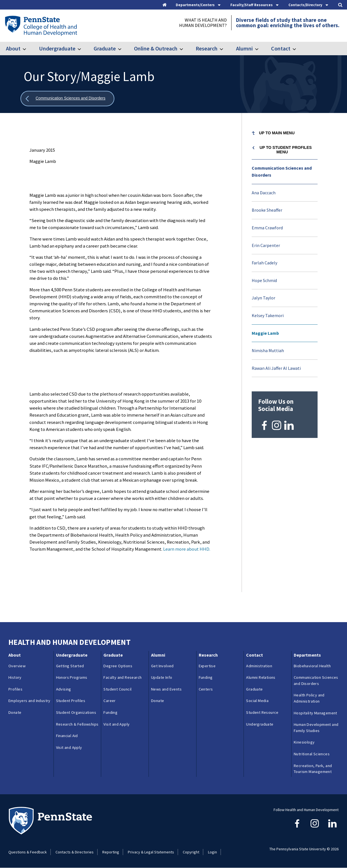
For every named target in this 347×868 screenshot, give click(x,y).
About (13, 48)
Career (109, 701)
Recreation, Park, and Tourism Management (313, 769)
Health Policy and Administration (309, 698)
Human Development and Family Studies (316, 728)
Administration (259, 666)
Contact (281, 48)
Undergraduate (57, 48)
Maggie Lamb (265, 333)
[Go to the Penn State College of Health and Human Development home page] (41, 26)
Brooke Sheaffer (267, 210)
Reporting (111, 852)
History (15, 677)
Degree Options (118, 666)
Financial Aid (67, 736)
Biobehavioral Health (312, 666)
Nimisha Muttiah (268, 350)
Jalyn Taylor (263, 298)
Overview (17, 666)
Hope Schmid (264, 280)
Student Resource (262, 712)
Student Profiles (71, 701)
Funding (110, 712)
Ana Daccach (264, 193)
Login (212, 852)
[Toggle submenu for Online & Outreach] (185, 49)
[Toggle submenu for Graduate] (123, 49)
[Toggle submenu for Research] (225, 49)
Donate (15, 712)
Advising (64, 689)
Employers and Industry (29, 701)
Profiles (15, 689)
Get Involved (162, 666)
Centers (206, 689)
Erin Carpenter (266, 245)
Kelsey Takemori (268, 315)
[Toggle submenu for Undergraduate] (83, 49)
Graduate (105, 48)
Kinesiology (304, 742)
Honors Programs (72, 677)
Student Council (117, 689)
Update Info (162, 677)
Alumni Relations (261, 677)
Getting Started (70, 666)
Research (207, 48)
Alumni (244, 48)
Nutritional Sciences (312, 754)
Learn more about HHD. (187, 549)
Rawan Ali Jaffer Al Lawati (276, 368)
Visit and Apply (69, 747)
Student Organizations (76, 712)
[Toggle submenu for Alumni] (260, 49)
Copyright (191, 852)
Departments (307, 655)
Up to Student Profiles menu (286, 150)
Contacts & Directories (75, 852)
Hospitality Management (315, 713)
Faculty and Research (122, 677)
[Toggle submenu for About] (28, 49)
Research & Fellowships (77, 724)
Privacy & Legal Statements (151, 852)
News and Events (166, 689)
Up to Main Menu (277, 133)
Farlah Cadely (264, 263)
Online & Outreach (156, 48)
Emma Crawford (267, 228)
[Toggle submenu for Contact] (298, 49)
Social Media (257, 701)
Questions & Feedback (28, 852)
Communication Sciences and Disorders (282, 172)
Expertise (207, 666)
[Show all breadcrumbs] (67, 99)
